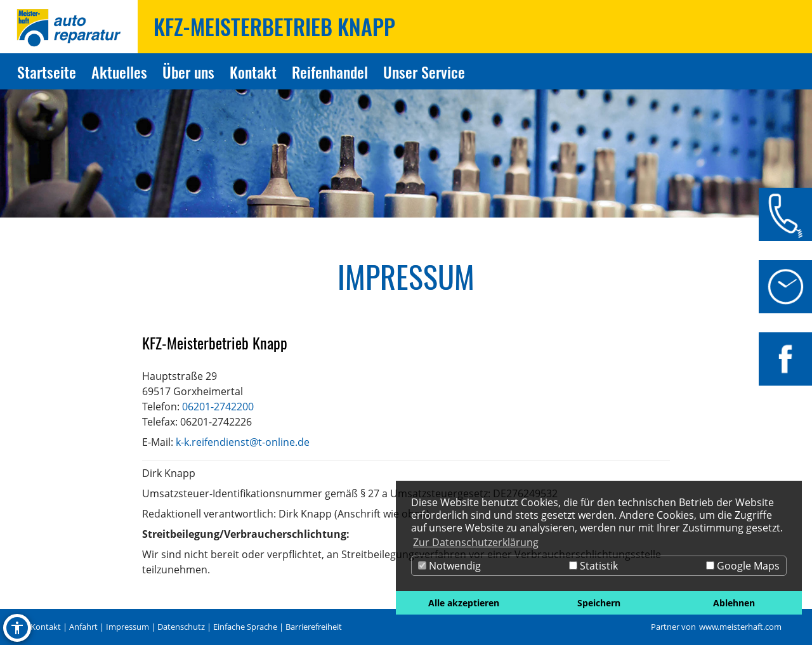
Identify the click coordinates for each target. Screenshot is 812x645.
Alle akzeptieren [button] (464, 603)
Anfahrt (83, 627)
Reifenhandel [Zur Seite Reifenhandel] (330, 72)
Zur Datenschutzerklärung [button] (476, 542)
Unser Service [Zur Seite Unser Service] (424, 72)
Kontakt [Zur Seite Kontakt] (253, 72)
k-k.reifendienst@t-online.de (243, 442)
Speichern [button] (599, 603)
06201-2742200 (218, 407)
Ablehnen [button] (734, 603)
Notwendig (449, 566)
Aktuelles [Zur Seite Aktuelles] (119, 72)
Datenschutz (181, 627)
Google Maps (743, 566)
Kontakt (46, 627)
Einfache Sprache (245, 627)
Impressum (128, 627)
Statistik (593, 566)
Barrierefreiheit (314, 627)
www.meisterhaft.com (740, 627)
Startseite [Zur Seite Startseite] (47, 72)
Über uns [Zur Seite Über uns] (188, 72)
